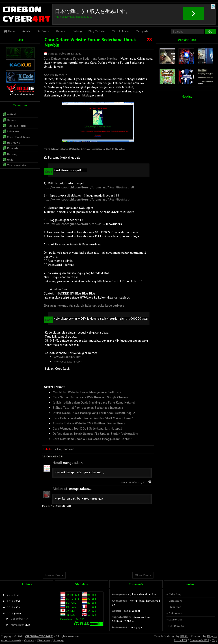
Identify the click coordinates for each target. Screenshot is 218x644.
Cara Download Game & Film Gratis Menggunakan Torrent (92, 439)
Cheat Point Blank (19, 137)
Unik (10, 160)
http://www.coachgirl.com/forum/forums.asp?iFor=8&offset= (87, 199)
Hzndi (57, 463)
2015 (10, 595)
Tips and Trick (16, 126)
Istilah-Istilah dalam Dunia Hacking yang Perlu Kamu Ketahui (94, 402)
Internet (69, 449)
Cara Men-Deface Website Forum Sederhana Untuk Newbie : (85, 149)
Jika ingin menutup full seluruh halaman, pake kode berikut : (84, 306)
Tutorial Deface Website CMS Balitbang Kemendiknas (89, 423)
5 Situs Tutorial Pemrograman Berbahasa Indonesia (88, 408)
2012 (10, 613)
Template (142, 31)
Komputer (13, 148)
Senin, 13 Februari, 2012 (135, 483)
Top (215, 640)
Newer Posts (54, 575)
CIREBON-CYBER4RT (39, 636)
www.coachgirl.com (68, 357)
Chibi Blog (175, 607)
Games (60, 31)
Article (26, 31)
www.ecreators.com (68, 361)
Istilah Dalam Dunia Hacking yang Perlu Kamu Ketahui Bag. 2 (94, 413)
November (17, 625)
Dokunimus (176, 613)
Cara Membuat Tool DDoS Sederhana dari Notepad (87, 428)
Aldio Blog (175, 594)
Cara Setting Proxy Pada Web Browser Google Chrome (90, 397)
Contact (29, 640)
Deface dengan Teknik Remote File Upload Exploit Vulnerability (95, 434)
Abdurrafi (60, 489)
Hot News (13, 143)
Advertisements (11, 640)
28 (149, 40)
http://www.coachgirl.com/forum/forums (73, 224)
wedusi (116, 611)
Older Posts (143, 575)
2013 (10, 607)
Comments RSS (199, 640)
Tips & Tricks (121, 31)
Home (10, 31)
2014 (10, 601)
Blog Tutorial (97, 31)
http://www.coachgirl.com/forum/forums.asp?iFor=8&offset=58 (89, 187)
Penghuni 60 (177, 626)
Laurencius (175, 619)
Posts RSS (180, 640)
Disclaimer (44, 640)
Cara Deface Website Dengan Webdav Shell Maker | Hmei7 (93, 418)
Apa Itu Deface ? (55, 75)
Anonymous (119, 594)
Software (43, 31)
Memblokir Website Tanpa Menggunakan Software (87, 392)
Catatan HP (176, 601)
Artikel (11, 114)
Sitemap (58, 640)
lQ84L (184, 636)
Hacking (77, 31)
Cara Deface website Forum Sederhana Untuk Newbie (80, 59)
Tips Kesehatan (17, 165)
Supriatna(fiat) (121, 617)
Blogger (212, 636)
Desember (17, 619)
